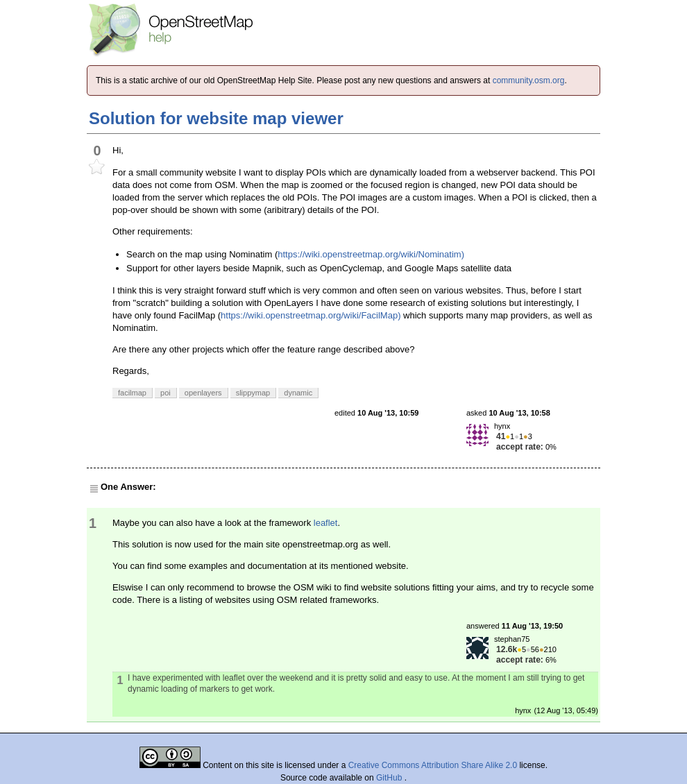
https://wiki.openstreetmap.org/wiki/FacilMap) (311, 315)
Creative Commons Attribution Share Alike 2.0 (433, 765)
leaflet (326, 523)
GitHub (390, 778)
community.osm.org (529, 80)
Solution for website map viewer (216, 118)
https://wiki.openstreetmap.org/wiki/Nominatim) (371, 254)
